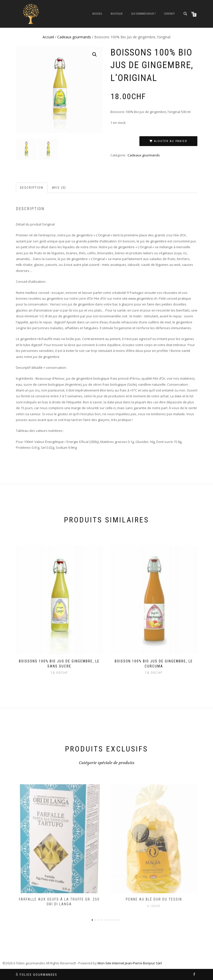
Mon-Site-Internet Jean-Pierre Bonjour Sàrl (130, 963)
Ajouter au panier (171, 141)
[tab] (32, 188)
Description (32, 188)
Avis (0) (59, 188)
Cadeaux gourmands (74, 37)
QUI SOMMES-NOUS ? (143, 14)
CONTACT (169, 14)
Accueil (97, 14)
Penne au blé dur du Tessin (154, 899)
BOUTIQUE (117, 14)
